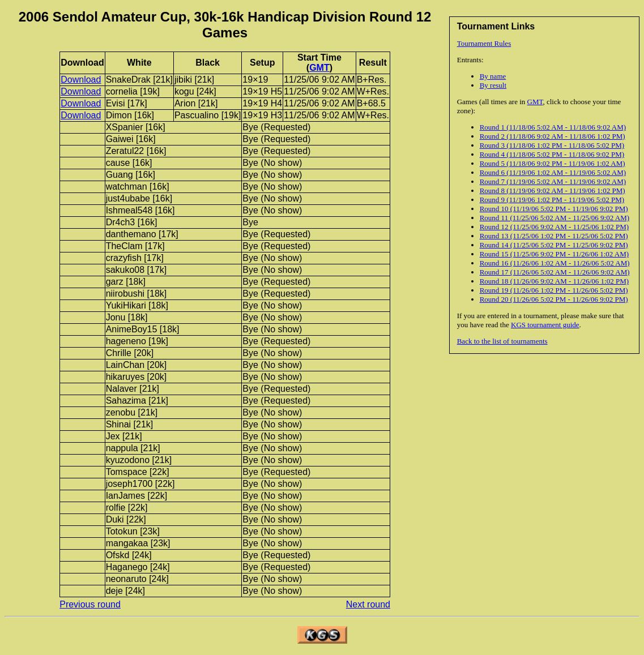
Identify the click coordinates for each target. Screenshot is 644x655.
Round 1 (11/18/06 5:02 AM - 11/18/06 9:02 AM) (553, 127)
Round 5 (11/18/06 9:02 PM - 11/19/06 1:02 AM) (553, 163)
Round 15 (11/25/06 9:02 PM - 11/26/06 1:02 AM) (554, 254)
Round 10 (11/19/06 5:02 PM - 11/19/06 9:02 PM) (554, 209)
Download (81, 80)
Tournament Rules (484, 43)
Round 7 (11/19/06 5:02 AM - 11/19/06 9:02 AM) (553, 181)
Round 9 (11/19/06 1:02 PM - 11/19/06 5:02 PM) (552, 200)
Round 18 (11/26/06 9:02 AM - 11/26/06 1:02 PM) (554, 281)
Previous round (90, 604)
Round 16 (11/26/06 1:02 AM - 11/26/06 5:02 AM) (555, 263)
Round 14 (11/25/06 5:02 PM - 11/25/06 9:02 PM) (554, 245)
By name (493, 76)
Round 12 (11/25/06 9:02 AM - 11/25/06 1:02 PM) (554, 227)
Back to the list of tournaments (502, 341)
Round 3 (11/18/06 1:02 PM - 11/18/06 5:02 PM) (552, 145)
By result (493, 85)
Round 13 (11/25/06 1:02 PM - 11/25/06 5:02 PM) (554, 236)
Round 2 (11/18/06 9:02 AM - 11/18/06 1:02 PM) (553, 136)
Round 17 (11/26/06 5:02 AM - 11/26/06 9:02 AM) (555, 272)
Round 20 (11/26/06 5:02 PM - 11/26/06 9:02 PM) (554, 299)
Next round (368, 604)
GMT (535, 102)
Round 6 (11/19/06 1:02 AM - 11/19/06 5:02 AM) (553, 172)
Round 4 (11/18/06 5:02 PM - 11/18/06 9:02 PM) (552, 154)
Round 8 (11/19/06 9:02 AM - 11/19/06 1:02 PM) (553, 190)
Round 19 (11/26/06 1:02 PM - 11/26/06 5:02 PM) (554, 290)
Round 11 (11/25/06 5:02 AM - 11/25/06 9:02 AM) (555, 218)
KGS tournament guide (545, 325)
